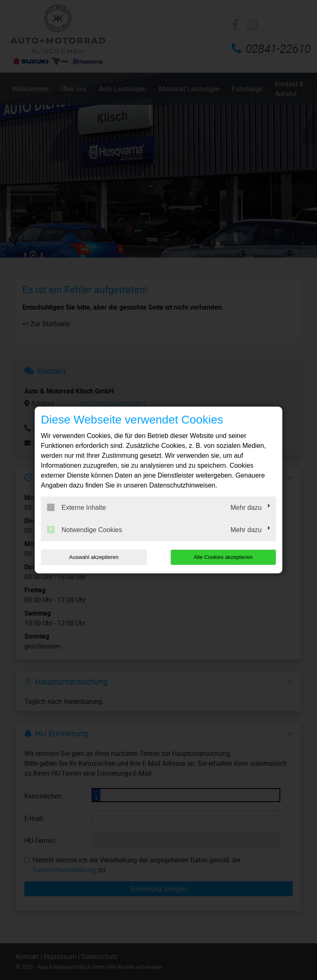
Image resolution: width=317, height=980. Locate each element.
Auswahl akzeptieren (94, 557)
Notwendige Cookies (85, 530)
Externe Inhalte (77, 507)
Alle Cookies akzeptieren (223, 557)
